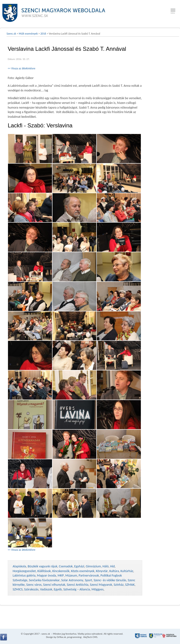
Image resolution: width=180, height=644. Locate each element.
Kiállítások (44, 571)
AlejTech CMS (90, 637)
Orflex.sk (61, 637)
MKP (61, 575)
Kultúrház (127, 571)
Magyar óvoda (47, 575)
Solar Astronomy (72, 580)
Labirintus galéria (24, 575)
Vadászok (46, 589)
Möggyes (97, 589)
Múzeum (71, 575)
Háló (105, 566)
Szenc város (34, 585)
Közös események (83, 571)
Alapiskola (19, 566)
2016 (43, 34)
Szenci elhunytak (54, 585)
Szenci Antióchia (78, 585)
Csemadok (66, 566)
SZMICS (18, 589)
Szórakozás (31, 589)
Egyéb (58, 589)
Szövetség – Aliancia (77, 589)
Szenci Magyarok (101, 585)
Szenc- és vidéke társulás (110, 580)
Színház (119, 585)
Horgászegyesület (24, 571)
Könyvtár (102, 571)
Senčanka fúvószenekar (44, 580)
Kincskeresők (61, 571)
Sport (88, 580)
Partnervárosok (89, 575)
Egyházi (79, 566)
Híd (112, 566)
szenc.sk (46, 634)
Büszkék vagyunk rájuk (43, 566)
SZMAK (130, 585)
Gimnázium (93, 566)
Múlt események (28, 34)
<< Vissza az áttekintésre (22, 68)
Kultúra (114, 571)
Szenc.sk (11, 34)
